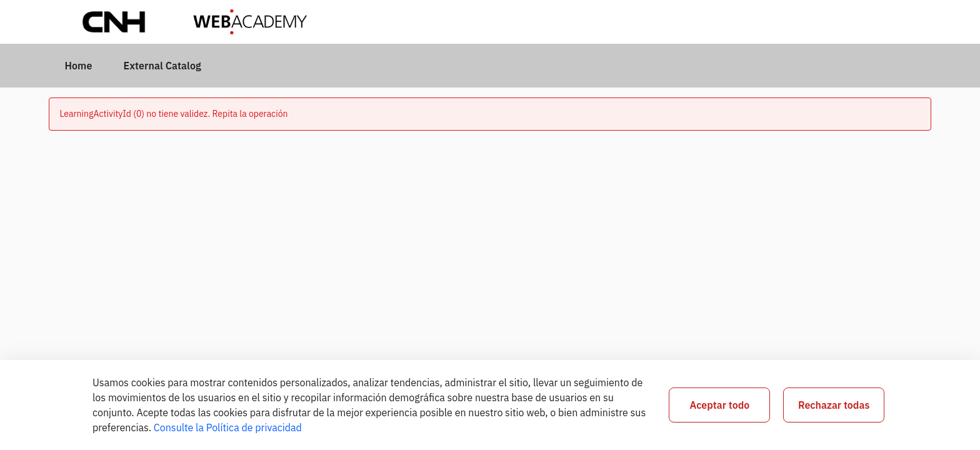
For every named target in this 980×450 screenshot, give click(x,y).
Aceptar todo (719, 405)
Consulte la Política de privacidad (228, 427)
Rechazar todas (834, 405)
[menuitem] (78, 66)
